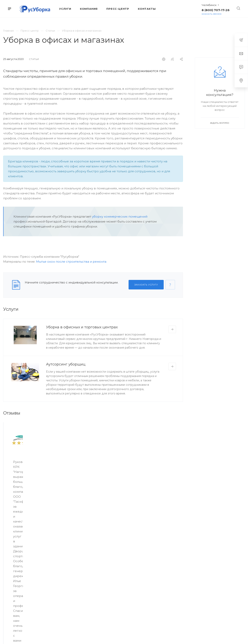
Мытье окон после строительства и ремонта (71, 262)
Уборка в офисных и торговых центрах (82, 327)
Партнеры (117, 563)
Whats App (139, 610)
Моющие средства (16, 589)
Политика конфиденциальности (189, 628)
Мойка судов (12, 578)
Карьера (115, 574)
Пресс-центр (159, 550)
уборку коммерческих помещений (120, 216)
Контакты (157, 557)
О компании (118, 557)
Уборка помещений (17, 557)
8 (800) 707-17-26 (216, 10)
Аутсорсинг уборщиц (66, 364)
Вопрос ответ (119, 580)
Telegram (119, 610)
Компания (118, 550)
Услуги (9, 550)
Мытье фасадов (14, 563)
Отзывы (115, 569)
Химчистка (10, 584)
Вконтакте (109, 610)
